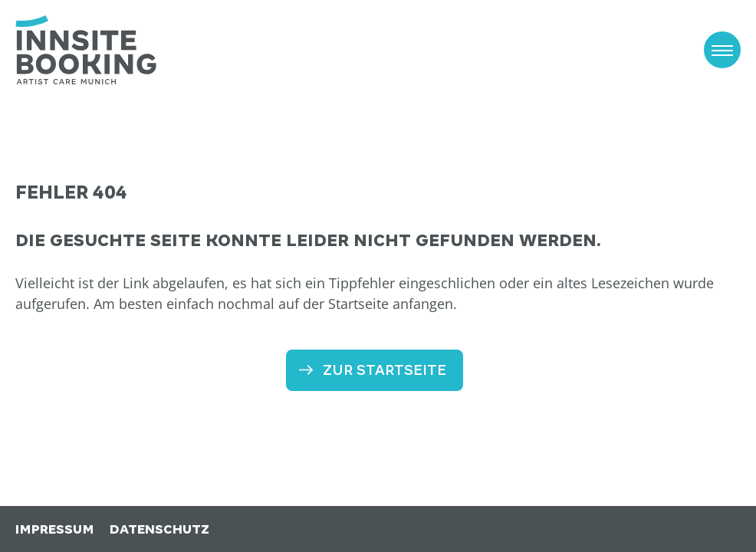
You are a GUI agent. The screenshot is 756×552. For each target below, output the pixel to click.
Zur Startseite (385, 370)
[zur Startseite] (86, 50)
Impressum (55, 529)
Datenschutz (159, 529)
